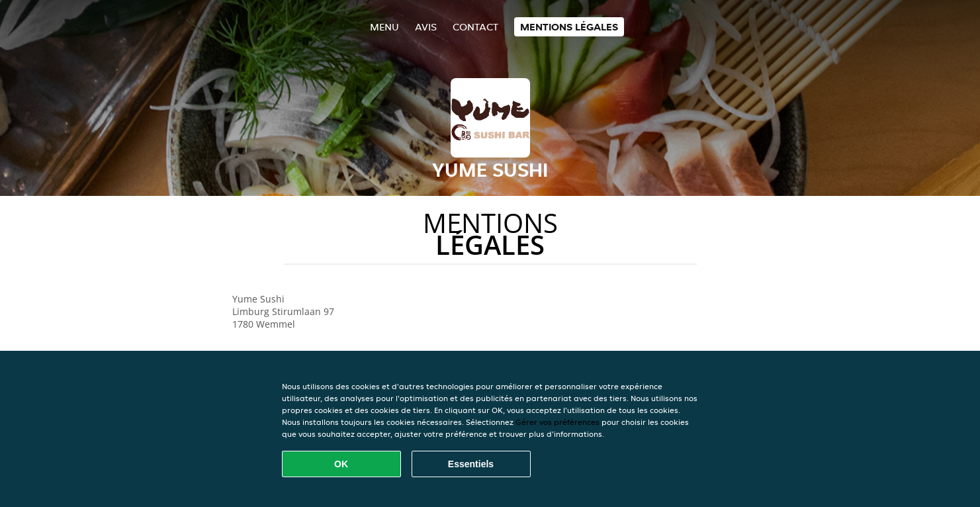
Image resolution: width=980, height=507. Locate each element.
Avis (426, 27)
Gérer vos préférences (557, 422)
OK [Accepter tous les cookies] (341, 464)
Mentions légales (569, 27)
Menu (384, 27)
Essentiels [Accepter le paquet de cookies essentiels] (471, 464)
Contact (475, 27)
